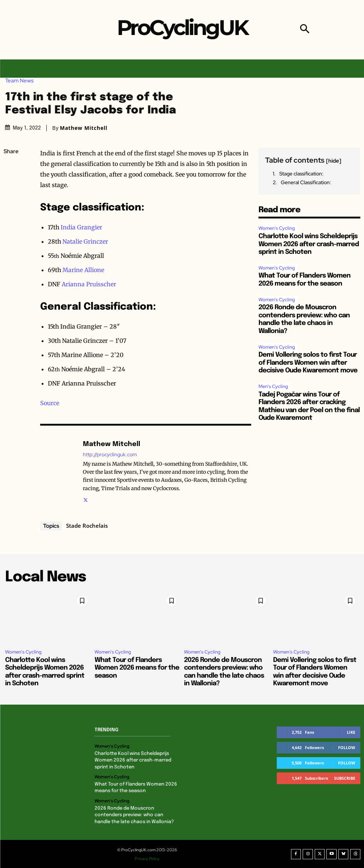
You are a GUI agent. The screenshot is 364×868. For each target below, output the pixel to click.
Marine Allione (83, 270)
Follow (347, 747)
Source (50, 403)
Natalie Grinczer (85, 241)
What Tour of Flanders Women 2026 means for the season (137, 668)
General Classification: (306, 182)
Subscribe (345, 778)
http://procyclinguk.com (110, 455)
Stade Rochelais (87, 526)
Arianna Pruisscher (89, 284)
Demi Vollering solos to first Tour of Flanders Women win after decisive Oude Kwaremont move (308, 363)
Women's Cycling (277, 228)
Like (351, 732)
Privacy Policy (147, 858)
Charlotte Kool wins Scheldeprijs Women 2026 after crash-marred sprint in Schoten (309, 244)
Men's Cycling (273, 386)
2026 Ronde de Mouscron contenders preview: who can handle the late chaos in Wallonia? (134, 815)
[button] (305, 30)
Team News (21, 81)
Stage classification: (301, 174)
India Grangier (81, 227)
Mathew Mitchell (84, 128)
